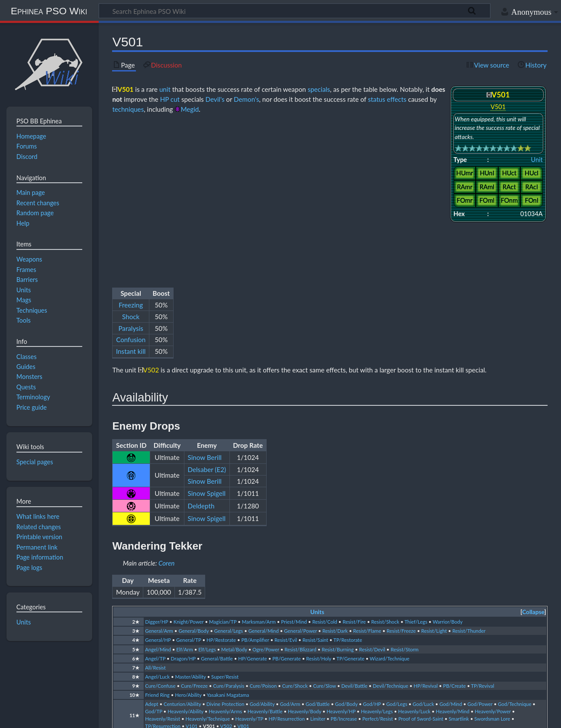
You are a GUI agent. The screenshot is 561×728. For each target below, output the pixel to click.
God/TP (154, 555)
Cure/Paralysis (229, 529)
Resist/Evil (286, 483)
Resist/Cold (325, 465)
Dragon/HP (183, 502)
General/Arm (159, 474)
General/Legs (229, 474)
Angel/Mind (158, 493)
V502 (226, 570)
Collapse (533, 455)
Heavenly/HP (341, 555)
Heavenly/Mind (453, 555)
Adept (152, 547)
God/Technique (514, 547)
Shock (131, 150)
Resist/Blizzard (300, 493)
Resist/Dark (335, 474)
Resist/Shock (385, 465)
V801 (243, 570)
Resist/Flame (367, 474)
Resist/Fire (354, 465)
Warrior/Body (447, 465)
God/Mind (451, 547)
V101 (192, 570)
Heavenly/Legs (377, 555)
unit (165, 89)
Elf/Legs (207, 493)
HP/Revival (426, 529)
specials (319, 89)
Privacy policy (26, 716)
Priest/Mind (294, 465)
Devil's (215, 99)
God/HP (372, 547)
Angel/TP (155, 502)
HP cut (170, 99)
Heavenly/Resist (163, 562)
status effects (387, 99)
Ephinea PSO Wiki (49, 11)
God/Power (480, 547)
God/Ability (262, 547)
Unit (537, 160)
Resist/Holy (319, 502)
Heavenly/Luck (414, 555)
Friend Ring (157, 538)
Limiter (318, 562)
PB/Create (455, 529)
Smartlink (459, 562)
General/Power (300, 474)
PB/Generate (287, 502)
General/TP (189, 483)
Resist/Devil (372, 493)
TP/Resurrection (163, 570)
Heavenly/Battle (265, 555)
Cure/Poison (263, 529)
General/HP (158, 483)
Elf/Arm (185, 493)
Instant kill (131, 185)
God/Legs (397, 547)
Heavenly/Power (493, 555)
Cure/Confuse (160, 529)
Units (317, 455)
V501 (209, 570)
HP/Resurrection (287, 562)
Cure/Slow (324, 529)
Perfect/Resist (378, 562)
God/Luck (423, 547)
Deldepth (201, 349)
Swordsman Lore (492, 562)
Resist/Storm (405, 493)
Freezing (131, 138)
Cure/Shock (295, 529)
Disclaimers (148, 716)
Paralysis (131, 162)
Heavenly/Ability (185, 555)
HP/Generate (252, 502)
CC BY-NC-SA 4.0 (108, 683)
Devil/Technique (390, 529)
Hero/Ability (188, 538)
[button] (533, 455)
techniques (128, 109)
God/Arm (290, 547)
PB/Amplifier (255, 483)
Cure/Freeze (194, 529)
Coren (166, 406)
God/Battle (318, 547)
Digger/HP (156, 465)
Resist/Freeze (401, 474)
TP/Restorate (348, 483)
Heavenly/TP (249, 562)
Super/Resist (225, 520)
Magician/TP (223, 465)
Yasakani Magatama (228, 538)
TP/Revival (483, 529)
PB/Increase (344, 562)
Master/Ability (190, 520)
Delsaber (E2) (207, 313)
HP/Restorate (221, 483)
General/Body (193, 474)
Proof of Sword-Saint (421, 562)
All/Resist (155, 511)
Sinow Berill (205, 301)
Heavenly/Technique (208, 562)
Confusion (131, 173)
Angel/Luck (157, 520)
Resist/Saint (315, 483)
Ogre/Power (266, 493)
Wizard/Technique (390, 502)
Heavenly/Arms (225, 555)
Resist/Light (434, 474)
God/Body (346, 547)
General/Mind (264, 474)
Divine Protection (226, 547)
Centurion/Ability (182, 547)
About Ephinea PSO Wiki (89, 716)
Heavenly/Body (305, 555)
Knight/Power (189, 465)
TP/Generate (350, 502)
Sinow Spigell (207, 336)
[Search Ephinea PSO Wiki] (295, 11)
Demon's (246, 99)
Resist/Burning (338, 493)
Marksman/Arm (259, 465)
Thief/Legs (416, 465)
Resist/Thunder (469, 474)
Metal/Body (234, 493)
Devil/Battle (355, 529)
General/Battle (217, 502)
